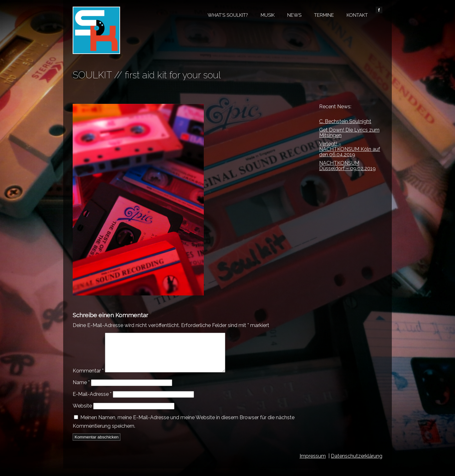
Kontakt (357, 15)
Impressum (313, 464)
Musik (268, 15)
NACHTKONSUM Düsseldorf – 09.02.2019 (347, 166)
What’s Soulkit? (228, 15)
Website (82, 413)
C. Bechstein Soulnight (345, 121)
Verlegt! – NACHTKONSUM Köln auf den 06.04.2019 (350, 149)
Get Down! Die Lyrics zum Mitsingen (349, 133)
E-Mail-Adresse (92, 402)
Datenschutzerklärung (357, 464)
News (294, 15)
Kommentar (88, 378)
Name (81, 390)
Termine (324, 15)
